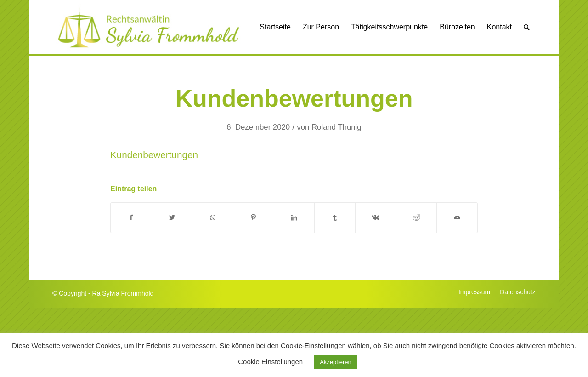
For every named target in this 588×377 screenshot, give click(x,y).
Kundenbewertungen (294, 98)
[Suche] (527, 27)
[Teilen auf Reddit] (417, 218)
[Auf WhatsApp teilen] (213, 218)
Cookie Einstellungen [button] (270, 362)
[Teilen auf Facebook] (131, 218)
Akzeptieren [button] (336, 362)
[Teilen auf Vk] (376, 218)
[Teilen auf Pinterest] (254, 218)
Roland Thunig (336, 127)
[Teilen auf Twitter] (172, 218)
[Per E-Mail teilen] (457, 218)
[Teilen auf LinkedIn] (294, 218)
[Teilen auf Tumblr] (335, 218)
